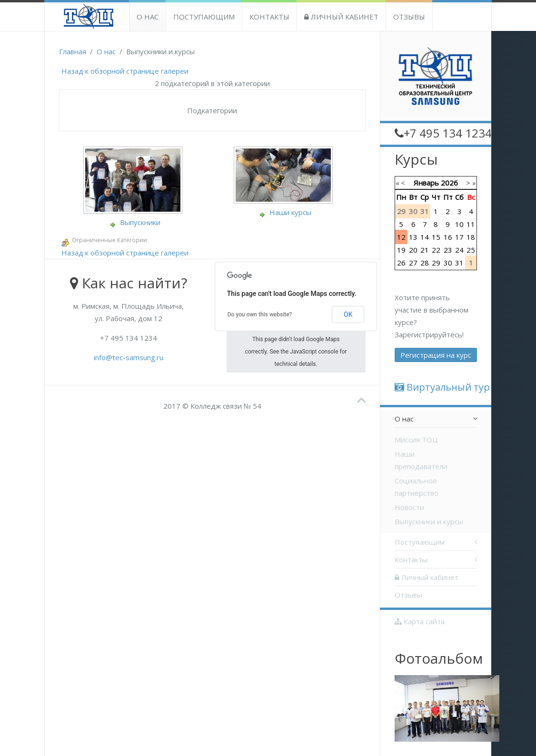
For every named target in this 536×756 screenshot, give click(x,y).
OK (348, 314)
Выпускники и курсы (429, 521)
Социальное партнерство (417, 487)
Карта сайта (420, 621)
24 (459, 250)
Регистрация (436, 355)
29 (436, 263)
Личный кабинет (341, 17)
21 (425, 250)
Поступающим (204, 17)
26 (401, 263)
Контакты (269, 17)
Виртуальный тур (442, 387)
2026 (449, 183)
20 (413, 250)
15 (436, 237)
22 (436, 250)
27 (413, 263)
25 (471, 250)
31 (459, 263)
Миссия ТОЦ (416, 440)
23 (448, 250)
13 (413, 237)
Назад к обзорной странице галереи (125, 71)
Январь (426, 183)
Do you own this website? (260, 314)
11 (471, 224)
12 (401, 237)
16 (448, 237)
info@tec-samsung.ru (129, 357)
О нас (148, 17)
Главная (73, 51)
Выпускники (140, 222)
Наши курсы (290, 212)
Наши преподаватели (421, 460)
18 (471, 237)
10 (459, 224)
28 (425, 263)
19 (401, 250)
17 (459, 237)
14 (425, 237)
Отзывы (409, 17)
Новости (409, 507)
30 (448, 263)
